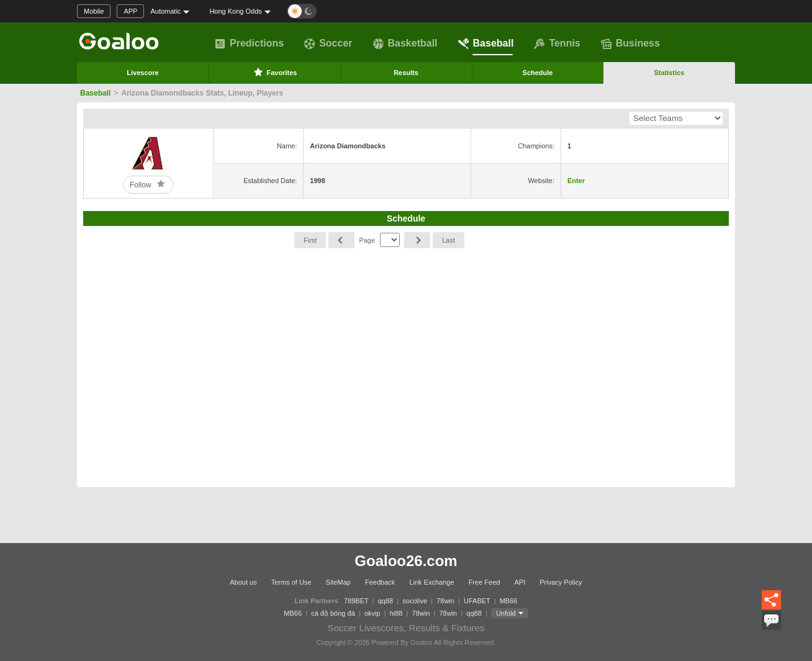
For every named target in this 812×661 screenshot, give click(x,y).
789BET (356, 601)
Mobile (94, 11)
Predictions (249, 43)
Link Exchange (431, 582)
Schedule (538, 73)
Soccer (328, 43)
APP (130, 11)
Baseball (486, 43)
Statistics (670, 73)
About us (243, 582)
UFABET (477, 601)
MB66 (509, 601)
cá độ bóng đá (333, 613)
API (520, 582)
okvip (372, 613)
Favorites (275, 72)
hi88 (396, 613)
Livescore (142, 73)
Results (406, 73)
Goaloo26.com (406, 561)
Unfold (506, 613)
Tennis (557, 43)
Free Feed (485, 582)
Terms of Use (291, 582)
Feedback (380, 582)
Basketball (405, 43)
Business (630, 43)
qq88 (386, 601)
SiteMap (338, 582)
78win (445, 601)
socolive (415, 601)
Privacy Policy (561, 582)
